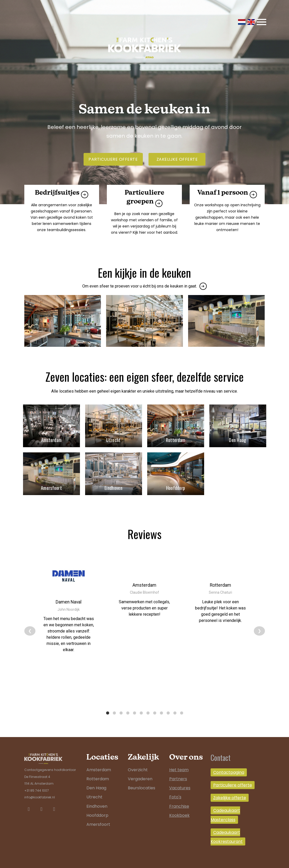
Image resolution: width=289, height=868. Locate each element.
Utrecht (94, 789)
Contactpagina (229, 765)
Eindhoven (97, 799)
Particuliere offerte (113, 159)
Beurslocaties (142, 780)
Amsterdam (99, 762)
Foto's (175, 789)
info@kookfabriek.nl (40, 790)
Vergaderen (140, 771)
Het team (179, 762)
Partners (178, 771)
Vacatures (180, 780)
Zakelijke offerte (177, 159)
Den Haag (96, 780)
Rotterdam (98, 771)
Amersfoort (98, 817)
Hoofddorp (97, 808)
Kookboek (179, 808)
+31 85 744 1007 (37, 783)
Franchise (179, 799)
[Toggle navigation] (261, 22)
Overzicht (138, 762)
